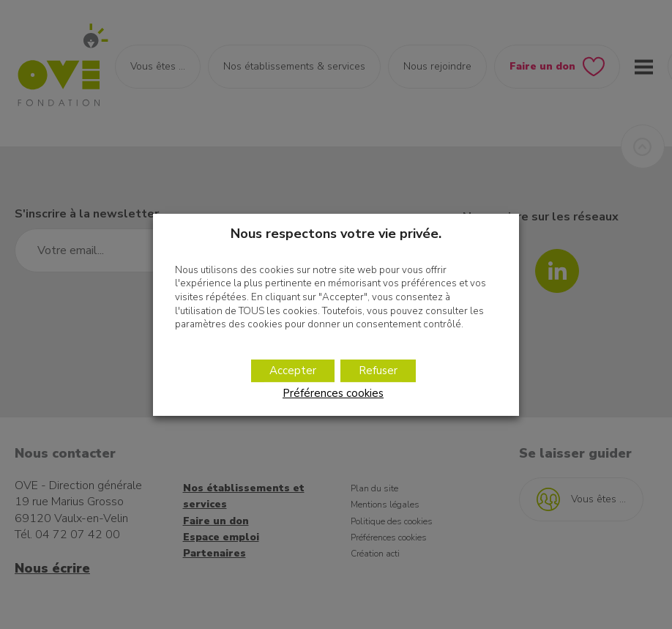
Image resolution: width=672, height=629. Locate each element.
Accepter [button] (293, 371)
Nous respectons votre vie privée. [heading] (336, 233)
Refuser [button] (378, 371)
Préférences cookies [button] (333, 393)
